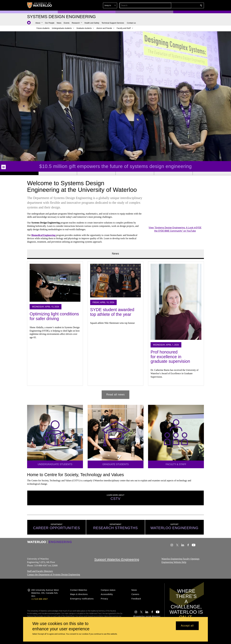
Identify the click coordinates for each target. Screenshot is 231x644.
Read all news (116, 395)
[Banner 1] (19, 173)
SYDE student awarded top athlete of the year (112, 312)
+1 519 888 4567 (39, 599)
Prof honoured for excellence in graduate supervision (170, 357)
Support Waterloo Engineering (117, 559)
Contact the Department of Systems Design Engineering (54, 574)
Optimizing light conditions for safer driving (54, 316)
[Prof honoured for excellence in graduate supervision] (176, 302)
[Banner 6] (212, 173)
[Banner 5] (173, 173)
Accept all (187, 626)
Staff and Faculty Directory (40, 571)
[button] (180, 5)
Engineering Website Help (174, 562)
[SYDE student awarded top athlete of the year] (116, 280)
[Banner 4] (135, 173)
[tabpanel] (115, 329)
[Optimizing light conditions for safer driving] (55, 283)
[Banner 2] (58, 173)
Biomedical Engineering (43, 235)
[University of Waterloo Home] (40, 5)
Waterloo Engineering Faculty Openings (180, 559)
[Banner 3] (96, 173)
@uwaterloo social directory (147, 616)
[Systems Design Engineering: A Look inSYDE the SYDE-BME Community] (175, 211)
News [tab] (116, 254)
